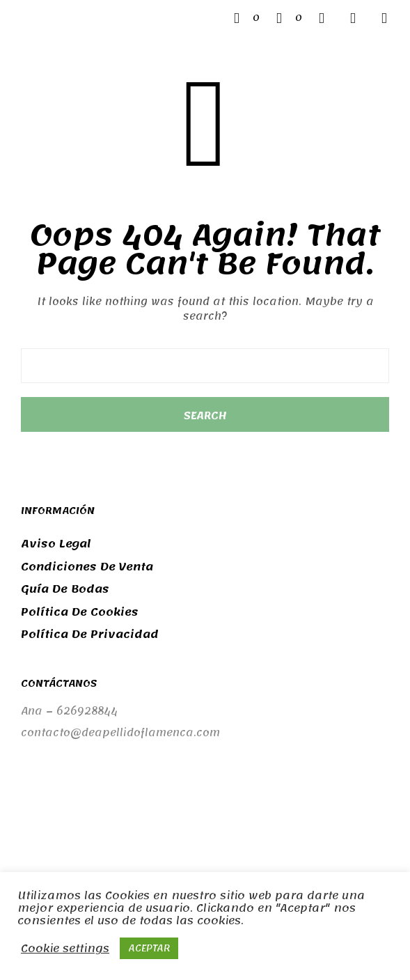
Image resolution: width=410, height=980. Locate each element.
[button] (247, 18)
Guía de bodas (65, 589)
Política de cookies (80, 612)
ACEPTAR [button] (149, 948)
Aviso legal (56, 544)
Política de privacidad (90, 635)
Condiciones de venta (87, 567)
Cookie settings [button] (65, 949)
